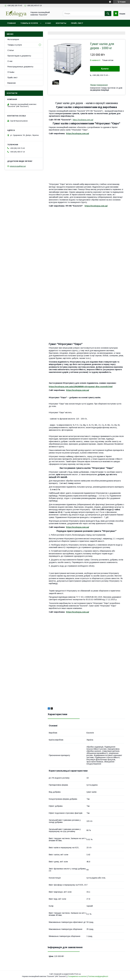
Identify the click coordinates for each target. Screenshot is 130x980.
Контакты (61, 23)
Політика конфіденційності (98, 976)
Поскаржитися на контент (77, 976)
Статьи (11, 50)
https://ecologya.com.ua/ (83, 120)
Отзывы (11, 72)
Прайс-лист (77, 23)
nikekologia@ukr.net (18, 166)
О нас (48, 23)
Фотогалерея (13, 39)
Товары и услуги (29, 23)
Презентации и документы (19, 56)
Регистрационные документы (20, 67)
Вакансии (12, 83)
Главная (11, 23)
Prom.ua (78, 974)
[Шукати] (108, 14)
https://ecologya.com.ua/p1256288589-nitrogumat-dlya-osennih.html (81, 387)
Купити (105, 69)
